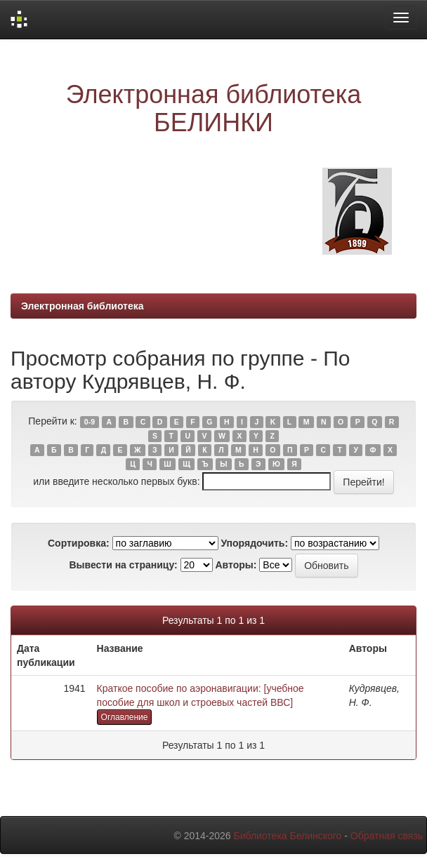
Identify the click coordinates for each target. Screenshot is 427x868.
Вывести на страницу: (123, 565)
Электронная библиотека (83, 306)
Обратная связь (387, 836)
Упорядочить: (254, 543)
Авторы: (236, 565)
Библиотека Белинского (287, 836)
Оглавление (125, 717)
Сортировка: (79, 543)
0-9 (90, 422)
